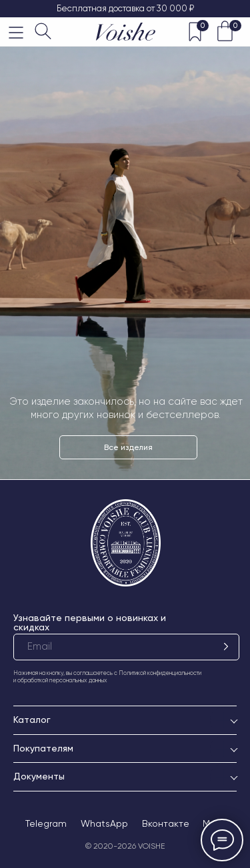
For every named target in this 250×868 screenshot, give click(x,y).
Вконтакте (166, 823)
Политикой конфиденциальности (160, 673)
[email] (126, 647)
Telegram (46, 823)
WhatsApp (104, 823)
